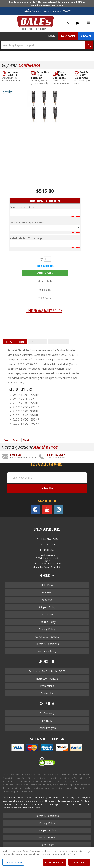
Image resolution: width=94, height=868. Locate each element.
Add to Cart (45, 273)
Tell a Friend (45, 298)
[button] (47, 45)
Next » (27, 440)
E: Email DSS (47, 550)
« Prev (5, 440)
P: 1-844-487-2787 (47, 539)
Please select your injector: (22, 207)
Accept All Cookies (55, 862)
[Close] (89, 852)
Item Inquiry (45, 290)
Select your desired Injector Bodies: (27, 223)
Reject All (79, 862)
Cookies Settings (13, 862)
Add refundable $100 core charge (26, 238)
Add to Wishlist (45, 281)
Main (16, 440)
